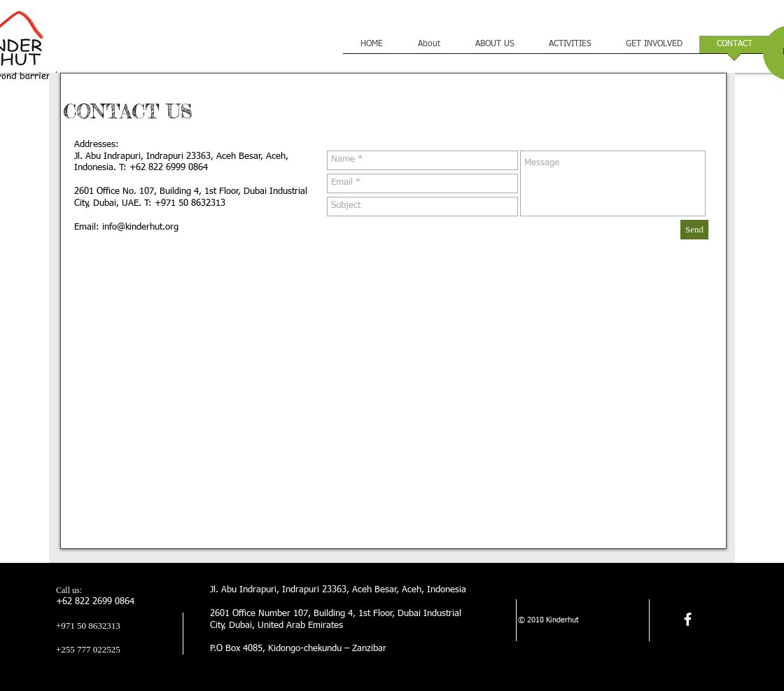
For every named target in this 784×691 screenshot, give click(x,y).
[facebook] (688, 619)
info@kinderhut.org (140, 227)
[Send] (694, 230)
